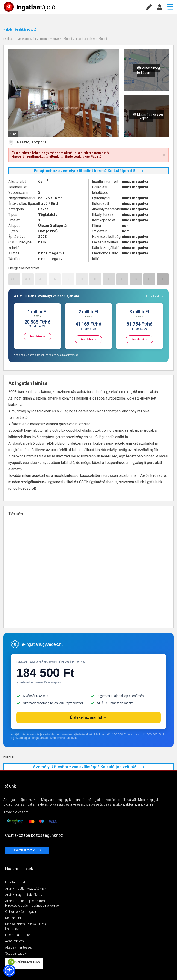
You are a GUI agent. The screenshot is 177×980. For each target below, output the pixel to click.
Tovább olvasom (16, 812)
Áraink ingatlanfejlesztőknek (25, 901)
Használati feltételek (19, 935)
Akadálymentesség (19, 947)
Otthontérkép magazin (21, 912)
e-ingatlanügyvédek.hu (43, 644)
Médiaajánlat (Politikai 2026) (25, 924)
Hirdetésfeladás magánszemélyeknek (32, 906)
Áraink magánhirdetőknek (24, 895)
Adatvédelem (14, 941)
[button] (9, 971)
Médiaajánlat (14, 918)
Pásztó (67, 39)
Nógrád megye (49, 39)
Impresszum (14, 929)
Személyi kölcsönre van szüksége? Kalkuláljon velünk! (88, 767)
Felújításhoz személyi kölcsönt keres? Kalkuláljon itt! (88, 171)
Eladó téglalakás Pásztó (91, 39)
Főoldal (8, 39)
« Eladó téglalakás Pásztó (20, 30)
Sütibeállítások (16, 954)
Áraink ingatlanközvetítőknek (26, 889)
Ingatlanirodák (15, 882)
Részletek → (37, 336)
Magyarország (27, 39)
